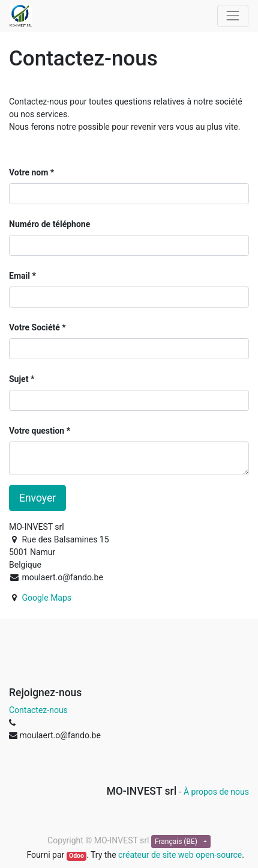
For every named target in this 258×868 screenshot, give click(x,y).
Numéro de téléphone (49, 224)
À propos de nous (216, 792)
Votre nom (28, 172)
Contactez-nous (38, 710)
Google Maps (46, 598)
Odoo (76, 856)
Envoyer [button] (37, 498)
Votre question (37, 431)
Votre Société (34, 327)
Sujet (19, 379)
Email (19, 276)
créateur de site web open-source (180, 855)
